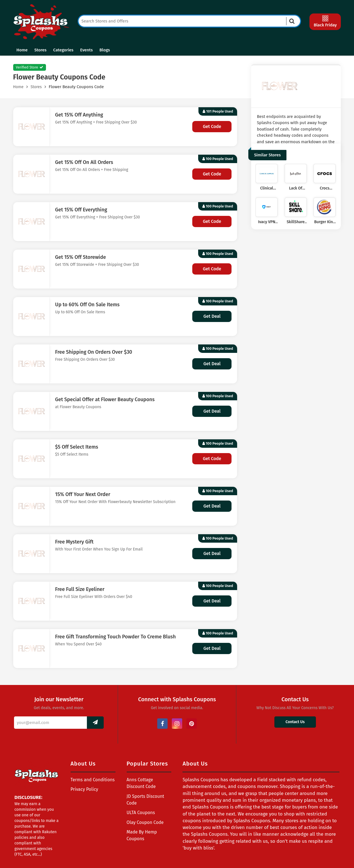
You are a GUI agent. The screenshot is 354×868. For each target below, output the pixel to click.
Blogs (105, 50)
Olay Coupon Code (145, 822)
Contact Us (295, 722)
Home (22, 50)
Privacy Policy (85, 789)
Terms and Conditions (93, 780)
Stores (40, 50)
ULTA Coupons (141, 813)
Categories (63, 50)
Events (86, 50)
